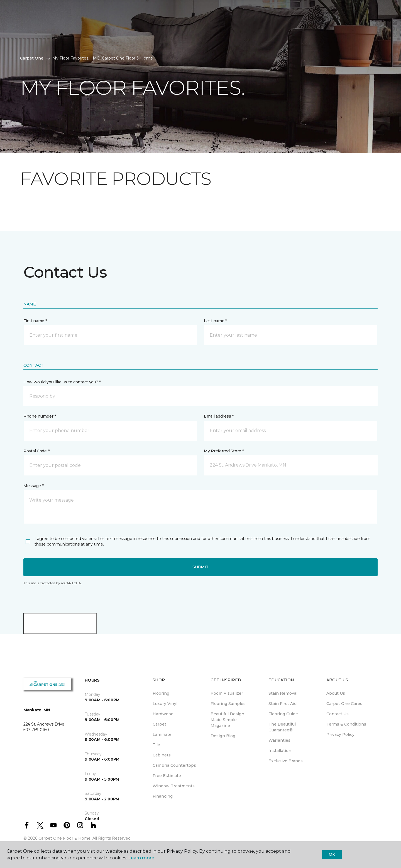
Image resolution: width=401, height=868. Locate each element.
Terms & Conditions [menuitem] (346, 724)
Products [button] (33, 24)
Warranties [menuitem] (279, 740)
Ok (332, 854)
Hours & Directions (275, 24)
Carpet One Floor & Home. (65, 838)
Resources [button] (69, 24)
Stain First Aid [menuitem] (283, 704)
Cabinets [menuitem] (162, 755)
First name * (35, 321)
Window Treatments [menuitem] (174, 786)
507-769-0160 (107, 10)
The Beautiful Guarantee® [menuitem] (282, 727)
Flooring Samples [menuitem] (228, 704)
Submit (200, 567)
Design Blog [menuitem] (223, 736)
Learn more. (142, 858)
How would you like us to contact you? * (62, 382)
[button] (368, 24)
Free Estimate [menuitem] (167, 776)
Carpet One (32, 58)
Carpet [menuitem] (159, 724)
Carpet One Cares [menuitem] (344, 704)
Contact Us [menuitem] (338, 714)
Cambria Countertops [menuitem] (174, 765)
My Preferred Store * (224, 451)
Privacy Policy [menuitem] (340, 734)
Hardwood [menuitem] (163, 714)
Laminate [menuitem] (162, 734)
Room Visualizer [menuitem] (227, 693)
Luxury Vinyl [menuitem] (165, 704)
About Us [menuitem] (336, 693)
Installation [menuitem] (280, 751)
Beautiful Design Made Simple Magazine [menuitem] (227, 720)
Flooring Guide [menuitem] (283, 714)
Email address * (219, 416)
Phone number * (40, 416)
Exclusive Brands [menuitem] (286, 761)
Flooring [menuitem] (161, 693)
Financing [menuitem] (163, 796)
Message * (33, 486)
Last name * (215, 321)
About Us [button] (105, 24)
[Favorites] (375, 24)
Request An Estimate (334, 24)
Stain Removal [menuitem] (283, 693)
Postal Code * (36, 451)
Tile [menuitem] (156, 745)
